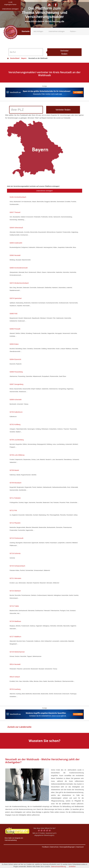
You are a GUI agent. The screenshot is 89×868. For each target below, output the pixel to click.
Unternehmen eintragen (57, 31)
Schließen (72, 866)
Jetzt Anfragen (38, 31)
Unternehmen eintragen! (44, 191)
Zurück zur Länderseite (19, 727)
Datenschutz (54, 847)
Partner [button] (73, 31)
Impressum (80, 847)
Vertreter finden (64, 52)
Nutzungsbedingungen (67, 847)
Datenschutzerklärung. (59, 866)
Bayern (24, 58)
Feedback (45, 847)
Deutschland (13, 58)
